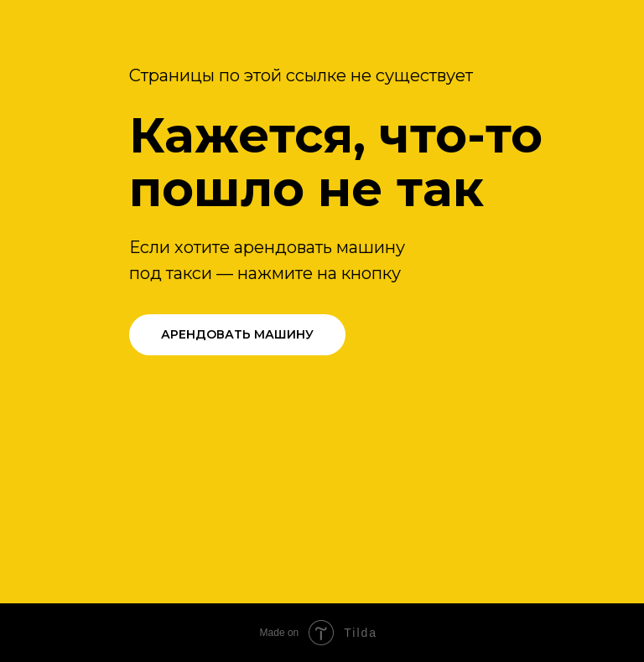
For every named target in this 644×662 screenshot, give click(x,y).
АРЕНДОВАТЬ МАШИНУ (237, 334)
